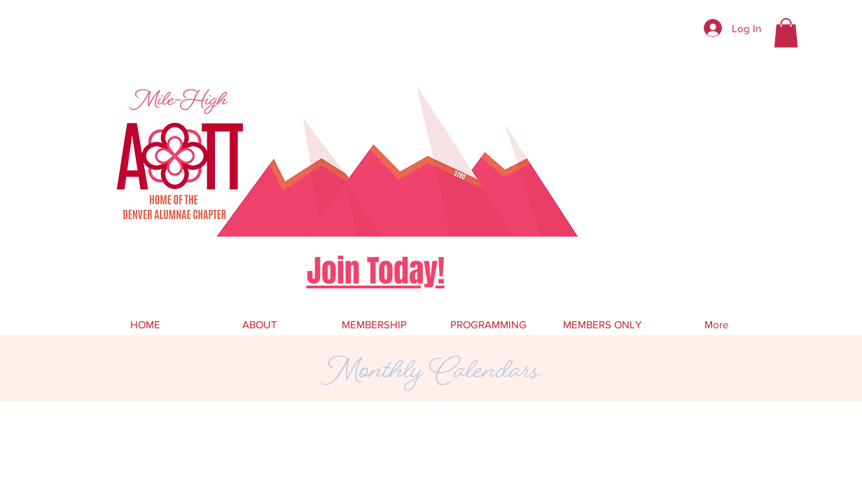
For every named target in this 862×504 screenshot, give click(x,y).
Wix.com (343, 439)
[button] (786, 33)
